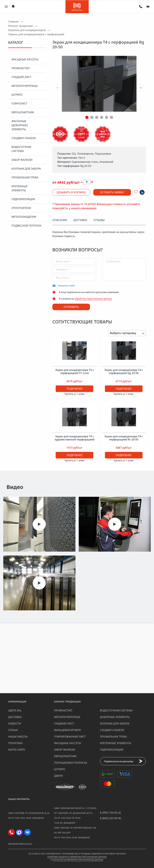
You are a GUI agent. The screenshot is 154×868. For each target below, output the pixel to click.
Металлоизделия (24, 217)
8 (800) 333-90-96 (111, 818)
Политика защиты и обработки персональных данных (77, 857)
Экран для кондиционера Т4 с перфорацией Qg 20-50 (124, 372)
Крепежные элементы (19, 188)
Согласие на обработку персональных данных (78, 860)
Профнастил (21, 68)
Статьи (13, 730)
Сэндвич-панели (24, 138)
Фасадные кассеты (25, 59)
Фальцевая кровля (67, 730)
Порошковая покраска (71, 763)
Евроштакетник (23, 112)
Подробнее (75, 389)
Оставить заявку (112, 192)
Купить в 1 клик (75, 394)
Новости (15, 724)
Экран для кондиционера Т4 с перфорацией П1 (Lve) (74, 372)
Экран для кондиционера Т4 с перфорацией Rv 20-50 (124, 438)
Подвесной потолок (26, 226)
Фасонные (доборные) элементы (20, 125)
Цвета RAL (15, 710)
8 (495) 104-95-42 (111, 813)
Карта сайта (17, 750)
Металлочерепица (25, 86)
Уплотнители (21, 208)
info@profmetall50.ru (20, 844)
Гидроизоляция (23, 199)
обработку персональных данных (93, 299)
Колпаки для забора (26, 169)
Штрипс (17, 95)
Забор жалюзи (22, 160)
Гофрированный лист (70, 737)
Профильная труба (25, 177)
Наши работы (18, 737)
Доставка (15, 717)
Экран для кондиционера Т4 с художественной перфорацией (75, 438)
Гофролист (19, 104)
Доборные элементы (115, 717)
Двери (58, 776)
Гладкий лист (21, 77)
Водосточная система (21, 149)
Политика (15, 743)
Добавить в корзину (71, 192)
